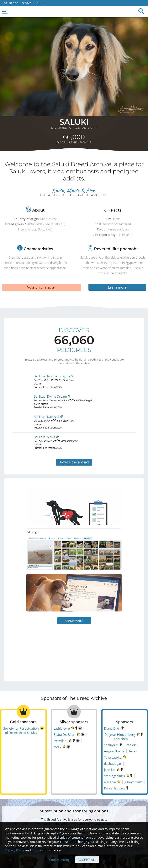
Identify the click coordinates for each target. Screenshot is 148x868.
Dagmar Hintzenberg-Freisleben (120, 712)
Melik (57, 722)
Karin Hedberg (115, 763)
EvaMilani (60, 716)
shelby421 (111, 720)
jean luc (110, 745)
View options (74, 814)
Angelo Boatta (114, 726)
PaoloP (131, 720)
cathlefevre (62, 703)
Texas (133, 726)
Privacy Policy (15, 850)
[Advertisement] (40, 623)
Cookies (37, 850)
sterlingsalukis (114, 751)
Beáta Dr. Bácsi (64, 710)
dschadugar (113, 738)
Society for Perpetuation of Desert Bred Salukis (21, 705)
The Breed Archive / (18, 3)
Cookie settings (60, 860)
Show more (74, 596)
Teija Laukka (113, 732)
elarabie (110, 757)
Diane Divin (112, 703)
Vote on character (42, 287)
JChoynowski (134, 757)
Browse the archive (74, 462)
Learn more (117, 287)
